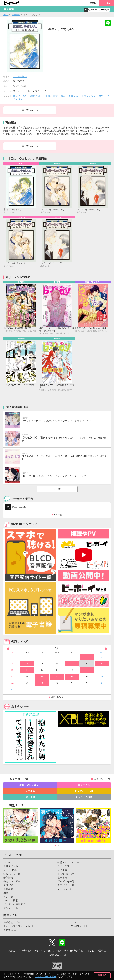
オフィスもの (20, 96)
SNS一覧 (58, 515)
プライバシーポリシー (46, 977)
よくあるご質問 (95, 951)
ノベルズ (30, 791)
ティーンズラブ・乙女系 (17, 926)
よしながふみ (20, 77)
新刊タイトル (11, 866)
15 (87, 670)
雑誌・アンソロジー (30, 785)
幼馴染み (74, 96)
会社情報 (23, 951)
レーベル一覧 (65, 889)
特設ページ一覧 (12, 874)
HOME (7, 862)
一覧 (58, 489)
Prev (8, 649)
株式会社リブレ (12, 922)
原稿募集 (8, 889)
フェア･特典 (10, 870)
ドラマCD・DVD (84, 791)
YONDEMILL (78, 926)
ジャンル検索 (11, 901)
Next (106, 649)
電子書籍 (16, 15)
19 (42, 677)
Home (6, 15)
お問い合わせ (56, 955)
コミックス (84, 785)
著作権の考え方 (72, 951)
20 (57, 677)
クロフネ (8, 930)
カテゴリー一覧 (102, 779)
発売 (93, 3)
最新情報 (8, 878)
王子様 (47, 96)
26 (42, 683)
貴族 (56, 96)
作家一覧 (8, 897)
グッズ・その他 (84, 797)
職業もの (35, 96)
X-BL (74, 922)
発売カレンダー (58, 697)
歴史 (101, 96)
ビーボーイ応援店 (13, 904)
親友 (63, 96)
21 (72, 677)
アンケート (32, 110)
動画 (6, 893)
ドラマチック (89, 96)
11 (27, 670)
